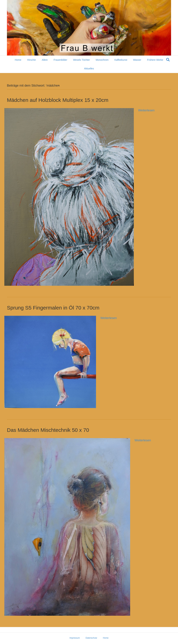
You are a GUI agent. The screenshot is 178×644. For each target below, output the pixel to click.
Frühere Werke (155, 60)
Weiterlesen (146, 110)
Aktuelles (89, 69)
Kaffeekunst (121, 60)
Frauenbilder (60, 60)
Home (18, 60)
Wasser (137, 60)
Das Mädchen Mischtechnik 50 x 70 (48, 430)
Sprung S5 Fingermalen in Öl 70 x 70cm (53, 308)
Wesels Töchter (82, 60)
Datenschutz (91, 638)
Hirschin (32, 60)
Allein (45, 60)
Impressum (75, 638)
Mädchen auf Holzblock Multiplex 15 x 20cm (58, 100)
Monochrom (102, 60)
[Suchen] (168, 60)
